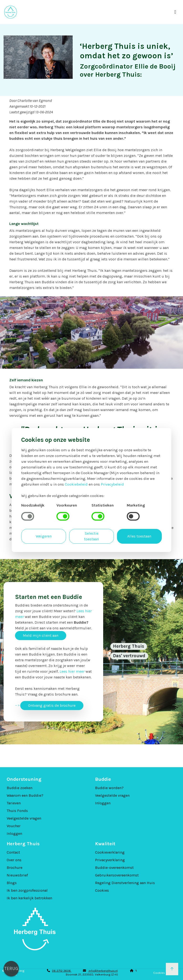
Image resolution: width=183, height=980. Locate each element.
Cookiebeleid (76, 484)
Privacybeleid (112, 484)
